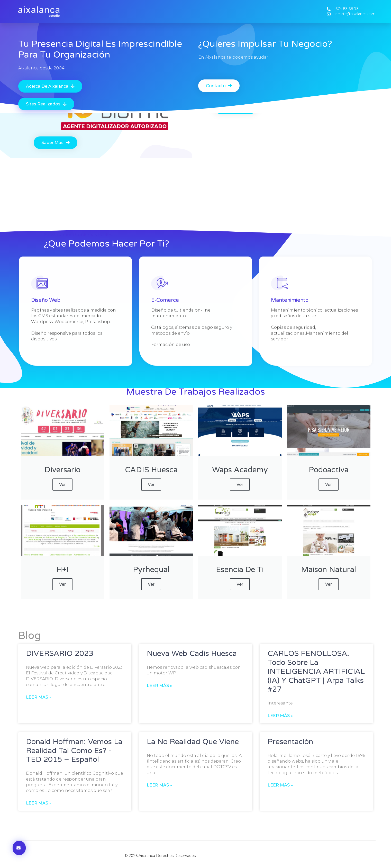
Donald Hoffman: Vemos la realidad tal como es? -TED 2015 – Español (74, 751)
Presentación (290, 742)
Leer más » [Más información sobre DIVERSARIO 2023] (39, 697)
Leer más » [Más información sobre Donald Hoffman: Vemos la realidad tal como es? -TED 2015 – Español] (39, 803)
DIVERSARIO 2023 (60, 653)
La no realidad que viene (193, 742)
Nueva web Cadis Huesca (192, 653)
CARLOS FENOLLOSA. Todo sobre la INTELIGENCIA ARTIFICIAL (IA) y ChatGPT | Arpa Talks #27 (316, 671)
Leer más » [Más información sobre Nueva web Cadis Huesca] (159, 686)
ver (62, 485)
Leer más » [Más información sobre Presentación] (280, 785)
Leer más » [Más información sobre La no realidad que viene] (159, 785)
